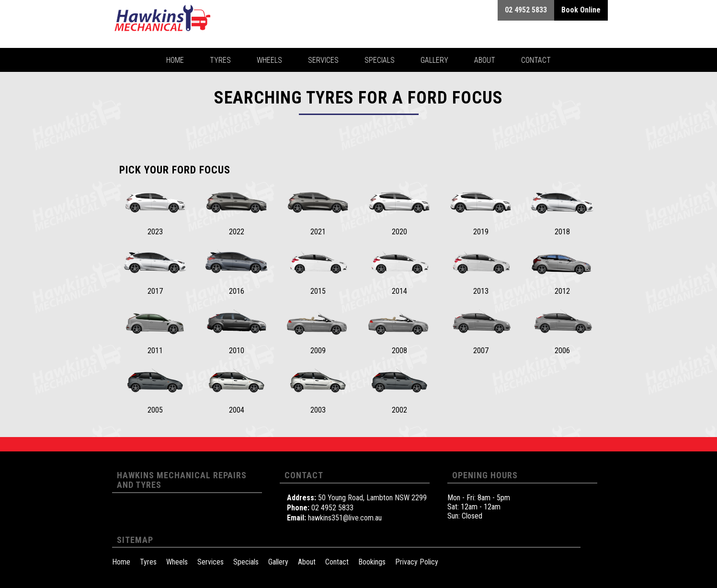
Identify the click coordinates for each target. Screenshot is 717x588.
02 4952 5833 (332, 508)
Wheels (177, 562)
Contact (337, 562)
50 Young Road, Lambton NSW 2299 (372, 498)
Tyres (148, 562)
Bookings (372, 562)
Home (121, 562)
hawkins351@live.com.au (345, 518)
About (307, 562)
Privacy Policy (417, 562)
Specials (246, 562)
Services (211, 562)
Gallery (278, 562)
